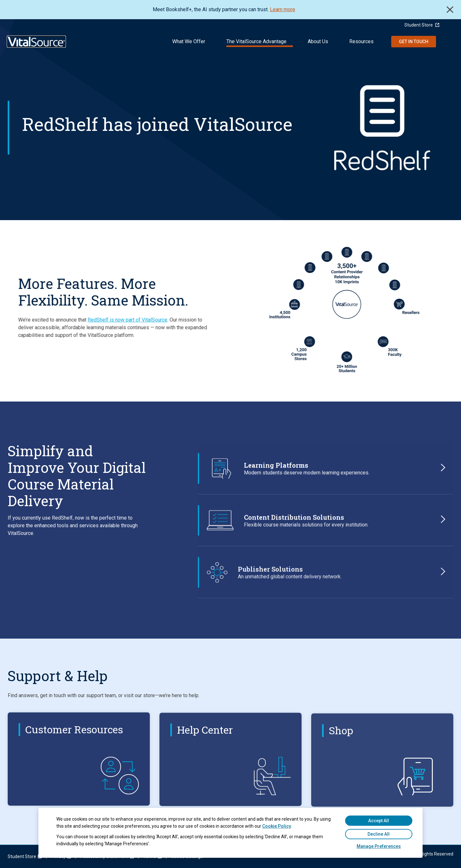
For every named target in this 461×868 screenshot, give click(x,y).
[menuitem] (22, 856)
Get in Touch (414, 42)
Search (449, 42)
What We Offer (189, 41)
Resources (361, 41)
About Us (318, 41)
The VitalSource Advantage (256, 41)
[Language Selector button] (450, 25)
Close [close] (450, 10)
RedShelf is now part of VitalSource (110, 320)
